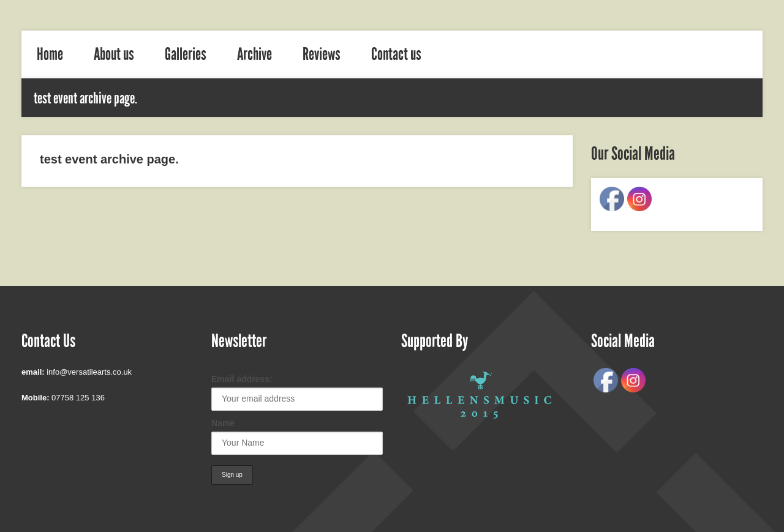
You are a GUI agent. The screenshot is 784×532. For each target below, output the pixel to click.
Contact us (396, 54)
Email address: (242, 379)
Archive (254, 54)
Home (50, 54)
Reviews (322, 54)
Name (223, 423)
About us (114, 54)
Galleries (186, 54)
